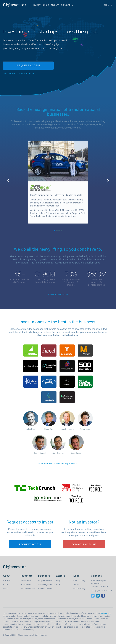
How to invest (27, 585)
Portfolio (7, 580)
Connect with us (84, 544)
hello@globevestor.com (100, 591)
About (55, 5)
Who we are (9, 73)
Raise (46, 5)
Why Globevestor (46, 580)
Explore (66, 5)
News (6, 589)
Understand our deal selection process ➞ (58, 464)
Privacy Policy (79, 589)
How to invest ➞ (27, 73)
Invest (37, 5)
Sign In (108, 5)
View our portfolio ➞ (58, 295)
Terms (76, 585)
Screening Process (46, 585)
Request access (28, 66)
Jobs (58, 585)
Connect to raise (45, 589)
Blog (58, 580)
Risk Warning (79, 580)
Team (5, 585)
